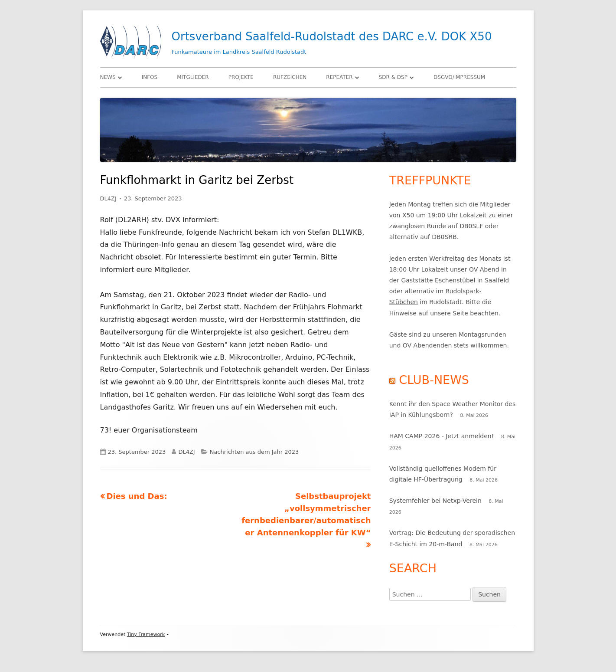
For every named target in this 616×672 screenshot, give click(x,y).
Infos (150, 77)
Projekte (241, 77)
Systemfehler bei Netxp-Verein (435, 501)
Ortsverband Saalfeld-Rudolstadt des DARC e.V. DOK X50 (332, 36)
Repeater (339, 77)
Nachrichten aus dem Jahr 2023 (254, 452)
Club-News (434, 380)
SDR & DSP (393, 77)
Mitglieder (193, 77)
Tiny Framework (146, 634)
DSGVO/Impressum (459, 77)
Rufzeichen (290, 77)
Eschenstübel (455, 280)
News (108, 77)
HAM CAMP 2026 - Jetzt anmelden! (442, 436)
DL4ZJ (108, 198)
